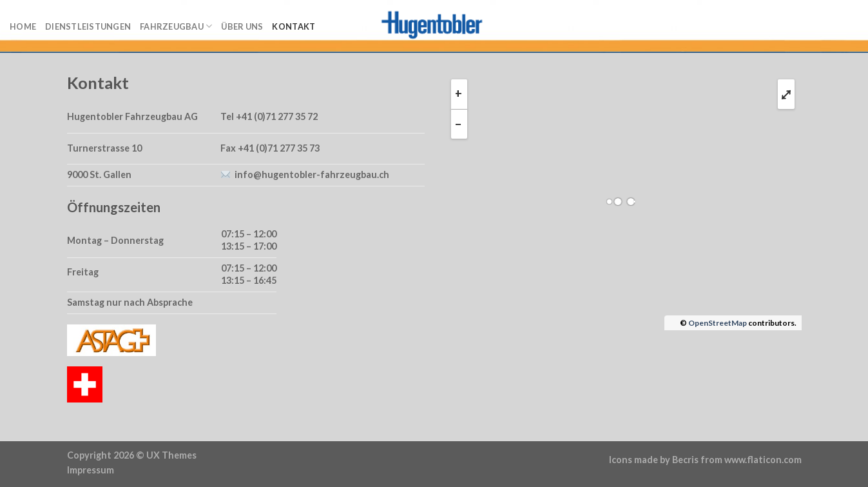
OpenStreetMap (718, 323)
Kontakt (294, 26)
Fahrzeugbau (176, 26)
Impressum (91, 470)
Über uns (242, 26)
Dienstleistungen (88, 26)
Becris (685, 460)
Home (23, 26)
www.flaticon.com (763, 460)
